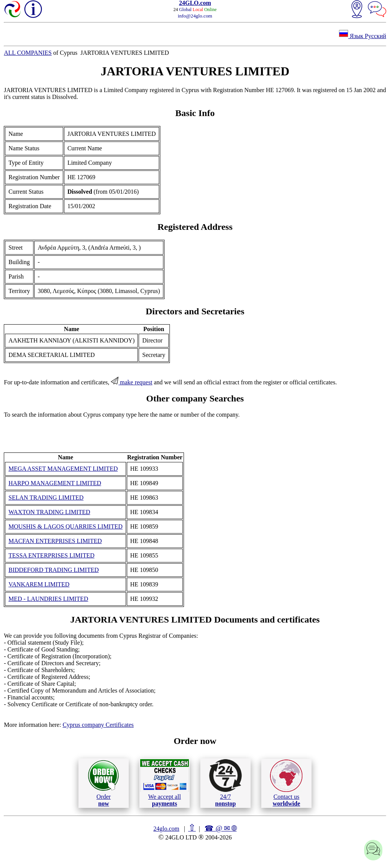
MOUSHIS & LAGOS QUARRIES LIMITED (66, 526)
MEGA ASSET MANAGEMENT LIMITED (63, 469)
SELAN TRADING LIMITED (46, 498)
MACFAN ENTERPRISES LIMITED (55, 541)
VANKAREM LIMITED (39, 584)
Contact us (286, 783)
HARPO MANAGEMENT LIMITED (55, 483)
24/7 (225, 783)
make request (132, 382)
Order (103, 783)
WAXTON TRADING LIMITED (49, 512)
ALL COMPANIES (28, 53)
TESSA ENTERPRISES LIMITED (51, 555)
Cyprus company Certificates (98, 725)
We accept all (165, 783)
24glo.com (166, 829)
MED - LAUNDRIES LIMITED (48, 599)
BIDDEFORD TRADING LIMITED (54, 570)
